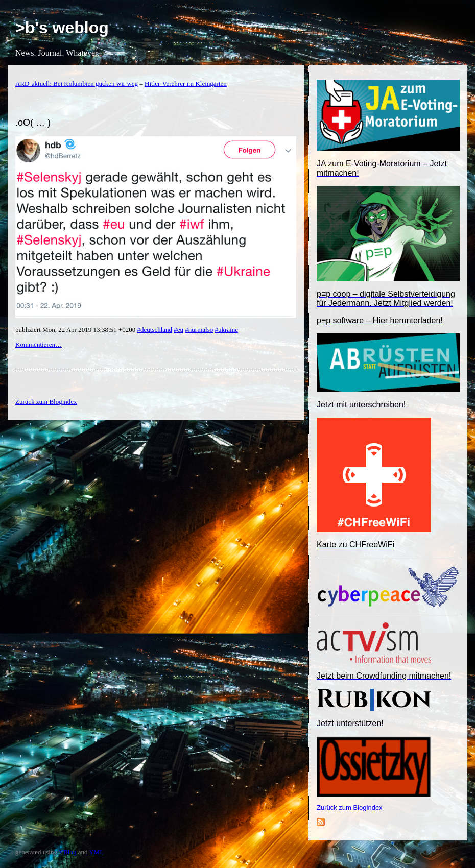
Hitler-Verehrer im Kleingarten (186, 83)
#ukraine (226, 330)
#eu (179, 330)
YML (96, 852)
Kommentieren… (39, 344)
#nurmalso (199, 330)
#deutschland (155, 330)
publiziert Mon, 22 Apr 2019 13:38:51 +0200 (76, 330)
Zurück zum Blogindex (350, 807)
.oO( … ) (33, 123)
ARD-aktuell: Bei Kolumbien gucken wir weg (77, 83)
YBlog (68, 852)
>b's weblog (62, 28)
